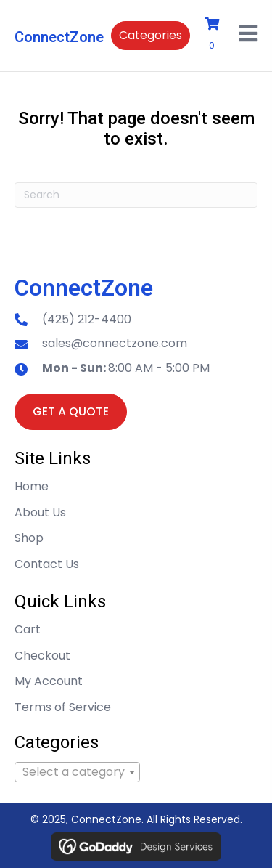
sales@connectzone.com (115, 343)
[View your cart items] (214, 36)
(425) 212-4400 (87, 319)
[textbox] (77, 772)
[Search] (136, 195)
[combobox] (77, 772)
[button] (151, 36)
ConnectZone (59, 37)
